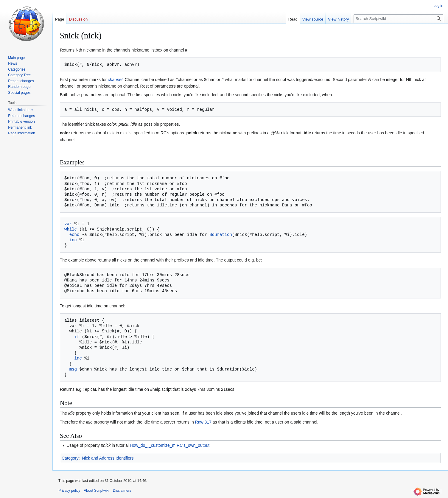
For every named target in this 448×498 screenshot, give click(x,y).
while (71, 229)
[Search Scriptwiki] (398, 19)
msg (73, 369)
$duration (221, 235)
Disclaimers (122, 491)
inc (73, 240)
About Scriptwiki (96, 491)
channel (115, 80)
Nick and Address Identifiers (108, 458)
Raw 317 (203, 422)
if (77, 337)
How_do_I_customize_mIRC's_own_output (170, 445)
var (68, 224)
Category (70, 458)
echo (74, 235)
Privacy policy (69, 491)
